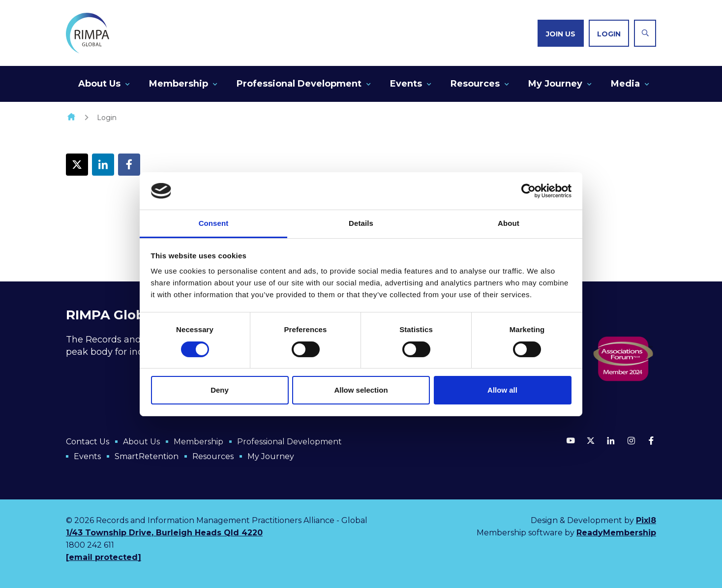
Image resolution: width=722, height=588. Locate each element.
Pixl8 (646, 520)
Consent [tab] (214, 223)
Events (406, 84)
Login (609, 34)
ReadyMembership (616, 533)
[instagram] (631, 440)
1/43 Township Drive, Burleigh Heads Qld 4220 (164, 533)
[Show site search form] (645, 33)
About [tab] (509, 223)
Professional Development (299, 84)
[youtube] (571, 440)
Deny (220, 390)
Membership (179, 84)
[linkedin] (611, 440)
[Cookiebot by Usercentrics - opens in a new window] (528, 191)
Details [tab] (361, 223)
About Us (99, 84)
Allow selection (361, 390)
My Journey (555, 84)
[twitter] (591, 440)
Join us (561, 34)
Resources (475, 84)
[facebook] (651, 440)
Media (625, 84)
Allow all (502, 390)
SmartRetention (147, 456)
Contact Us (88, 442)
